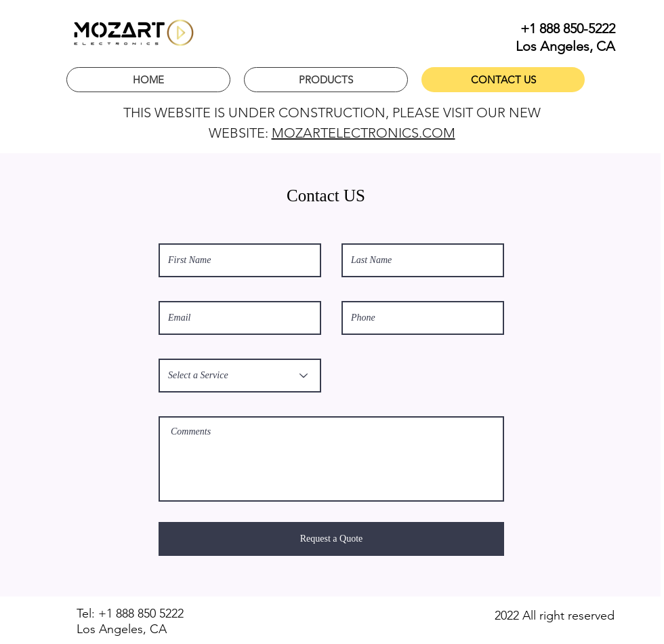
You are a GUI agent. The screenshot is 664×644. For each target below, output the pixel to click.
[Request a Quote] (331, 539)
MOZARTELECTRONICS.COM (364, 133)
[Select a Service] (240, 376)
